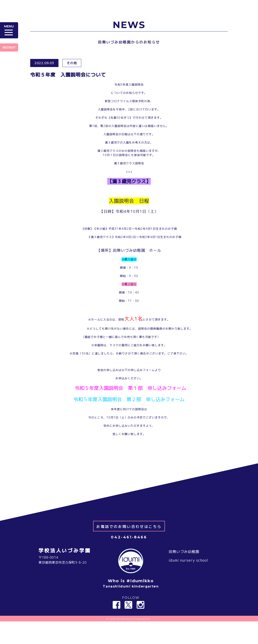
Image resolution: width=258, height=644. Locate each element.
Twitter (128, 627)
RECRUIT (9, 47)
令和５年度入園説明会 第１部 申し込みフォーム (131, 388)
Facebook (117, 627)
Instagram (140, 627)
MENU (9, 30)
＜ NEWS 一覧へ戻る (129, 478)
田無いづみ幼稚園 (184, 574)
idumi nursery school (188, 583)
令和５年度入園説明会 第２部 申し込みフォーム (129, 399)
